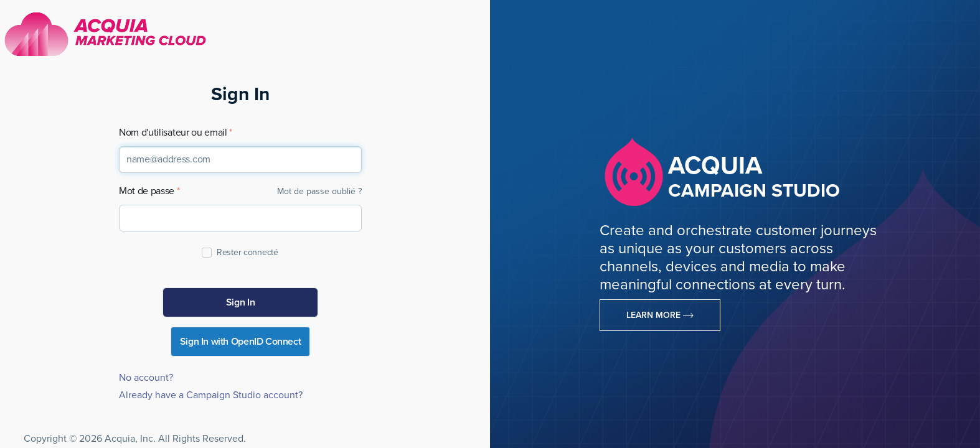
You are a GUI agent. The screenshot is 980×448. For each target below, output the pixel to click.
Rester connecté (247, 252)
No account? (146, 378)
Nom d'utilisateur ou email (173, 133)
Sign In (240, 302)
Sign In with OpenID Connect (241, 342)
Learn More (660, 315)
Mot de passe (147, 191)
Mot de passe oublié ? (319, 191)
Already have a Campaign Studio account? (211, 395)
